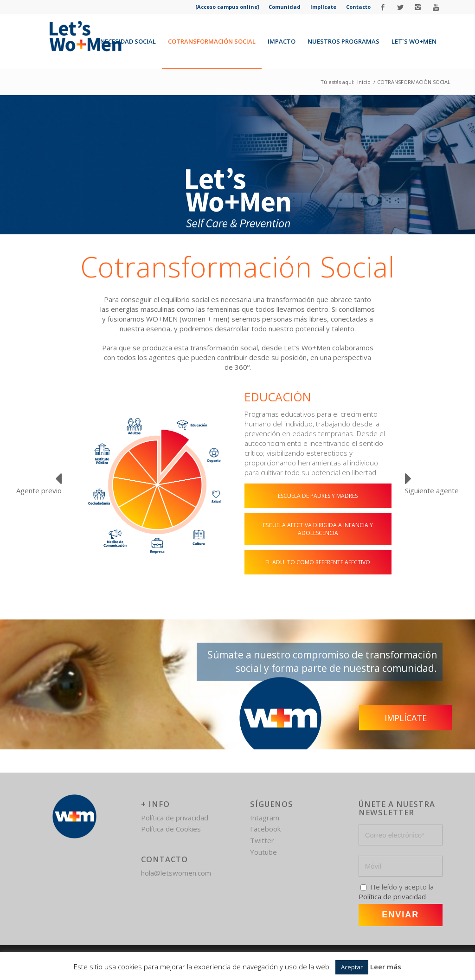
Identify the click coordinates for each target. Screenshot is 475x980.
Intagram (265, 818)
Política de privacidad (175, 818)
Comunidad (285, 7)
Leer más (386, 967)
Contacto (358, 7)
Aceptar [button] (352, 967)
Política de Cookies (171, 829)
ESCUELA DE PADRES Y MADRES (318, 496)
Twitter (262, 840)
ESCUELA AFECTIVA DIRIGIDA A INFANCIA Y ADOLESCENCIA (318, 529)
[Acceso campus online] (227, 7)
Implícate (323, 7)
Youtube (263, 852)
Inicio (364, 82)
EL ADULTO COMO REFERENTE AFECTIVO (318, 562)
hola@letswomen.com (176, 873)
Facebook (265, 829)
